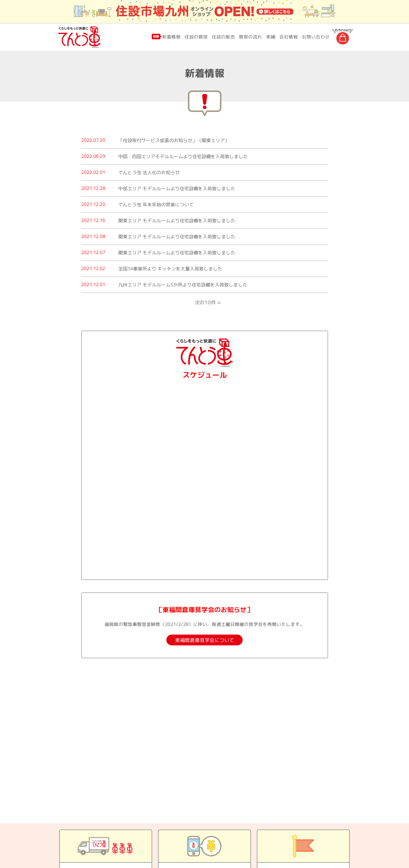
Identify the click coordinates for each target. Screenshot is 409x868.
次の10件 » (208, 302)
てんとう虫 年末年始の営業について (156, 205)
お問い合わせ (316, 37)
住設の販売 (223, 37)
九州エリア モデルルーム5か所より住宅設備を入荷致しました (183, 285)
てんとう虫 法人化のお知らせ (149, 173)
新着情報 (171, 37)
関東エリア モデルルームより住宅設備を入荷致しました (177, 221)
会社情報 (289, 37)
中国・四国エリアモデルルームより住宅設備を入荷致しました (183, 156)
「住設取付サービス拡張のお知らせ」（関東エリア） (174, 140)
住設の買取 (196, 37)
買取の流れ (250, 37)
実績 (271, 37)
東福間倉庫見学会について (205, 640)
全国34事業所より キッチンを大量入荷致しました (170, 269)
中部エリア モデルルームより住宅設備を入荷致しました (177, 189)
